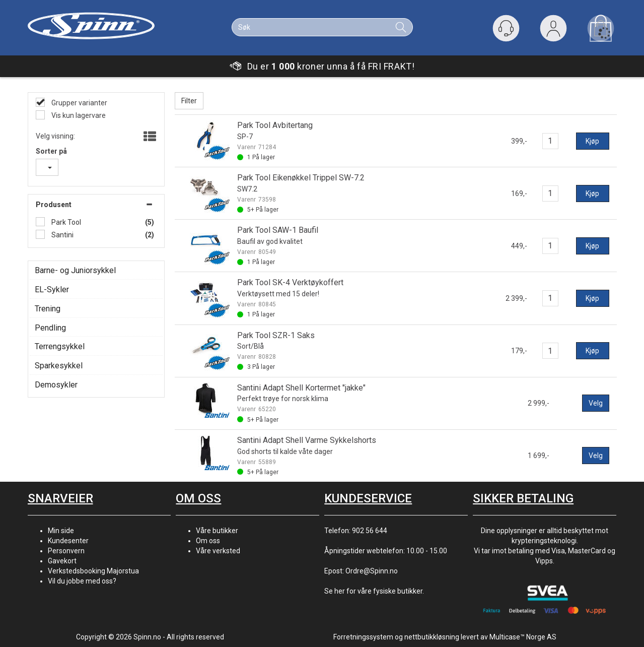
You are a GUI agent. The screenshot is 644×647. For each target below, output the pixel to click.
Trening (48, 309)
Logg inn (553, 30)
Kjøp (592, 141)
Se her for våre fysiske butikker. (374, 591)
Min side (61, 531)
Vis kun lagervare (78, 115)
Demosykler (56, 385)
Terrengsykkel (60, 346)
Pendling (50, 328)
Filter (189, 101)
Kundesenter (68, 541)
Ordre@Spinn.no (372, 571)
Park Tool (65, 222)
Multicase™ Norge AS (523, 637)
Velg (596, 403)
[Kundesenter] (506, 28)
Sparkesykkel (59, 366)
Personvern (66, 551)
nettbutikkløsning (432, 637)
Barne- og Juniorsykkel (75, 270)
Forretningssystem (363, 637)
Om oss (208, 541)
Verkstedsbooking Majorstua (93, 571)
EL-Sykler (52, 289)
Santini (62, 235)
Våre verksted (218, 551)
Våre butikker (217, 531)
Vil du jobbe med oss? (82, 581)
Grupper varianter (79, 103)
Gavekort (62, 561)
